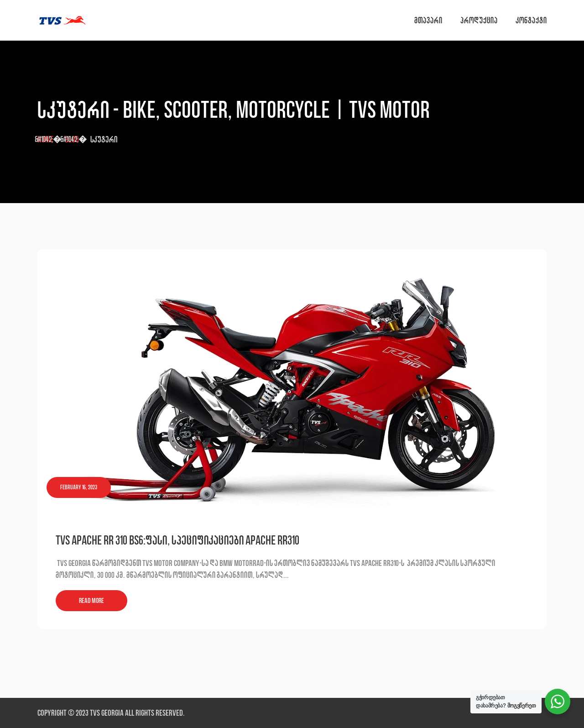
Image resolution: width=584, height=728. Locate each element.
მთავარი (428, 20)
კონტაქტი (531, 20)
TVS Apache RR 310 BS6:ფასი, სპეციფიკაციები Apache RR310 (177, 540)
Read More (91, 600)
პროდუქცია (479, 20)
